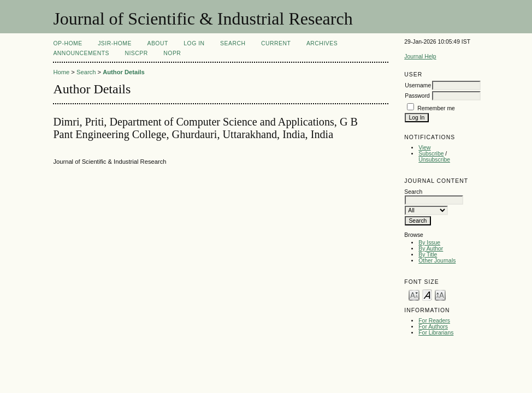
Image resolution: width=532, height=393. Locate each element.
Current (276, 43)
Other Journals (437, 261)
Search (233, 43)
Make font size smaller (414, 294)
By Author (431, 249)
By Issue (429, 243)
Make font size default (427, 294)
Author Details (123, 72)
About (157, 43)
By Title (428, 255)
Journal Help (420, 56)
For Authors (433, 327)
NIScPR (136, 53)
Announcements (81, 53)
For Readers (434, 321)
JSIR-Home (115, 43)
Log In (194, 43)
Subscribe (431, 154)
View (424, 148)
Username (418, 85)
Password (417, 96)
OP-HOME (67, 43)
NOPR (172, 53)
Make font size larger (440, 294)
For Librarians (436, 333)
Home (61, 72)
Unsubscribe (434, 160)
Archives (322, 43)
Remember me (436, 108)
